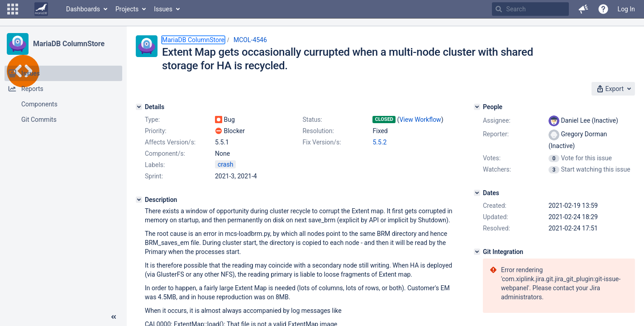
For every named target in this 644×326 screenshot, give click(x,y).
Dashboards (83, 9)
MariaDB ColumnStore (69, 44)
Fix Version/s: (322, 142)
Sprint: (154, 176)
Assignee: (497, 120)
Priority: (156, 131)
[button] (13, 9)
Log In (626, 9)
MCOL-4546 (250, 40)
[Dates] (477, 193)
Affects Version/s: (170, 142)
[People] (477, 107)
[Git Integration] (477, 252)
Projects (127, 9)
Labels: (155, 165)
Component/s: (165, 153)
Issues (163, 9)
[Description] (139, 200)
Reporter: (496, 134)
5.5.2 (379, 142)
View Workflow (420, 120)
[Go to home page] (41, 9)
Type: (152, 120)
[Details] (139, 107)
